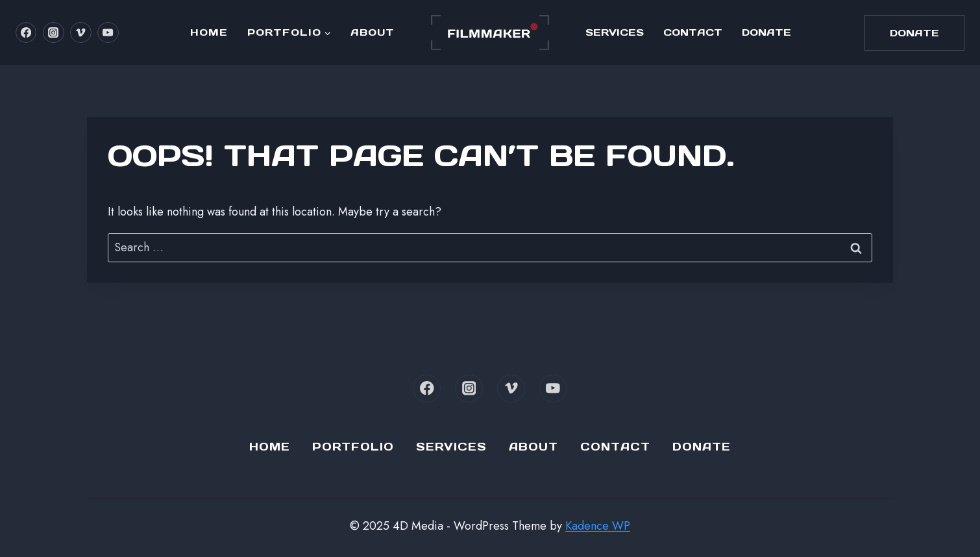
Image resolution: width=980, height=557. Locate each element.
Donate (766, 32)
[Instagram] (53, 32)
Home (209, 32)
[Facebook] (26, 32)
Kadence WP (598, 526)
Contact (693, 32)
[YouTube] (108, 32)
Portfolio (353, 447)
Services (615, 32)
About (373, 32)
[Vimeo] (80, 32)
